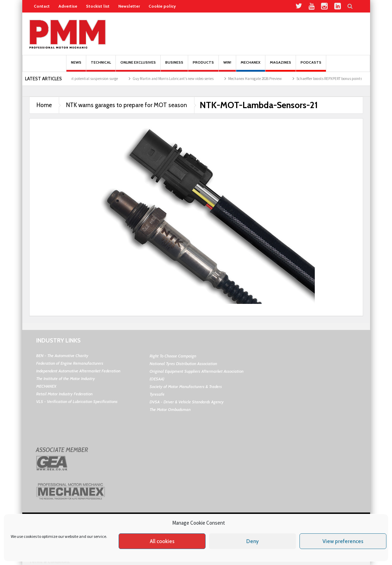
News (76, 66)
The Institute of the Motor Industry (66, 378)
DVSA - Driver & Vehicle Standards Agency (187, 402)
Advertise (68, 6)
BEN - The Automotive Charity (62, 356)
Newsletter (129, 6)
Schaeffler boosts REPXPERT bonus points (333, 79)
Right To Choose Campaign (173, 356)
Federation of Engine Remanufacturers (70, 363)
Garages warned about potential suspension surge (81, 79)
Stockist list (98, 6)
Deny (253, 541)
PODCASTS (311, 66)
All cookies (162, 541)
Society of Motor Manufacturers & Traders (186, 386)
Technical (101, 66)
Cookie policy (162, 6)
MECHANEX (46, 386)
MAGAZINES (281, 66)
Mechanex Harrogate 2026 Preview (259, 79)
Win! (227, 66)
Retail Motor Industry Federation (64, 394)
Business (174, 66)
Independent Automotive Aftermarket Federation (78, 371)
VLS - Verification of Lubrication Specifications (77, 401)
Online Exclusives (138, 66)
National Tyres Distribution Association (183, 364)
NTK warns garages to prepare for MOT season (127, 105)
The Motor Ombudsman (170, 409)
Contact (42, 6)
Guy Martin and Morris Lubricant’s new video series (177, 79)
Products (203, 66)
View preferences (343, 541)
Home (44, 105)
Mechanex (251, 66)
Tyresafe (157, 394)
